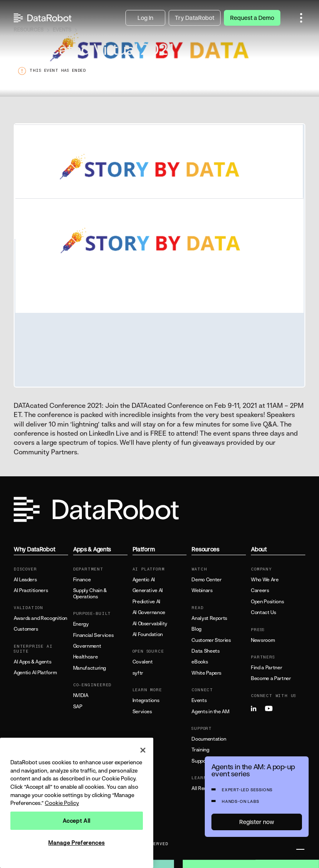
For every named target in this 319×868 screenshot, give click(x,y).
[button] (301, 18)
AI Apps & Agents (32, 662)
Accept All (77, 821)
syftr (138, 673)
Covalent (143, 662)
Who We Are (265, 580)
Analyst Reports (209, 618)
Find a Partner (266, 668)
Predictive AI (146, 602)
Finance (82, 580)
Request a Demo (252, 18)
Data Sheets (205, 651)
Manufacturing (90, 668)
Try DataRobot (195, 18)
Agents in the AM (210, 712)
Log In (145, 18)
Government (87, 646)
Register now (257, 822)
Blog (196, 629)
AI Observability (150, 624)
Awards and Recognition (40, 618)
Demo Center (206, 580)
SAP (78, 707)
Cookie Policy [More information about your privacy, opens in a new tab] (62, 803)
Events (199, 700)
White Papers (206, 673)
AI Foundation (148, 634)
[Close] (143, 750)
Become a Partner (271, 678)
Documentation (209, 739)
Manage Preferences (76, 843)
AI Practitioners (31, 590)
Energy (81, 624)
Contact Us (263, 612)
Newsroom (263, 640)
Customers (26, 629)
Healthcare (85, 657)
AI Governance (149, 612)
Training (200, 750)
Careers (260, 590)
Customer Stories (211, 640)
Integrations (146, 700)
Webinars (202, 590)
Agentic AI (144, 580)
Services (142, 712)
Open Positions (267, 602)
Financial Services (93, 635)
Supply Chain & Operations (90, 593)
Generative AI (148, 590)
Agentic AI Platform (35, 673)
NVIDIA (81, 695)
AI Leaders (25, 580)
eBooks (200, 662)
